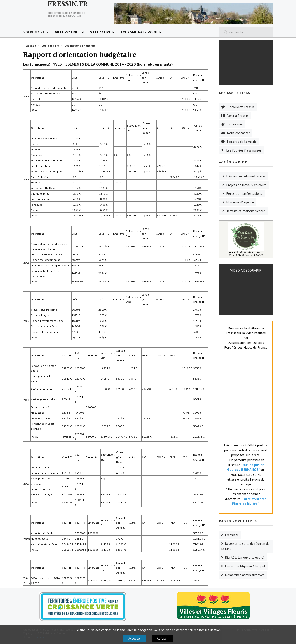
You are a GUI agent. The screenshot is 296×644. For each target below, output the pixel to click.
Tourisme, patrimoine (139, 32)
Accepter (135, 638)
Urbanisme (235, 124)
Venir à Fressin (238, 116)
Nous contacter (238, 133)
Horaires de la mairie (242, 142)
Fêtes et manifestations (244, 193)
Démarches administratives (246, 176)
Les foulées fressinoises (244, 150)
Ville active (100, 32)
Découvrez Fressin (241, 107)
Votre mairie (34, 32)
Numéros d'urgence (240, 202)
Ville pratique (68, 32)
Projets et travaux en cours (246, 185)
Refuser (162, 638)
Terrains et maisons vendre (246, 211)
